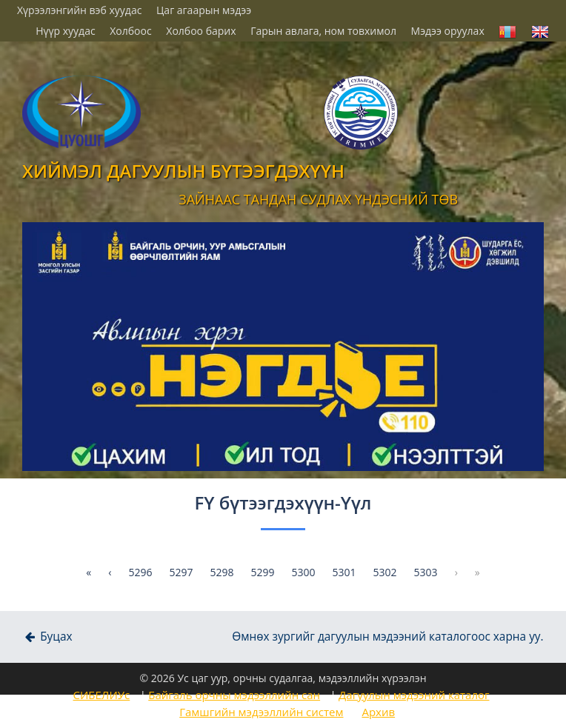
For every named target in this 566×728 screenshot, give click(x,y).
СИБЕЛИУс (101, 695)
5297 (181, 572)
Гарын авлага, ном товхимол (323, 31)
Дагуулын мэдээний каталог (414, 695)
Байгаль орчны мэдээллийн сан (234, 695)
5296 (140, 572)
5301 (344, 572)
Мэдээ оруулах (448, 31)
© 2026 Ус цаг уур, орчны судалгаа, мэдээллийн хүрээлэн (283, 678)
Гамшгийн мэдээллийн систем (261, 712)
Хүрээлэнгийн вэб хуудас (79, 10)
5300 (304, 572)
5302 (385, 572)
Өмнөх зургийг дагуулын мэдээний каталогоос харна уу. (387, 637)
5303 (426, 572)
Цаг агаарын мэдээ (204, 10)
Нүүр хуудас (65, 31)
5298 (222, 572)
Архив (378, 712)
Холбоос (130, 31)
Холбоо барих (201, 31)
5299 (262, 572)
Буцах (47, 637)
